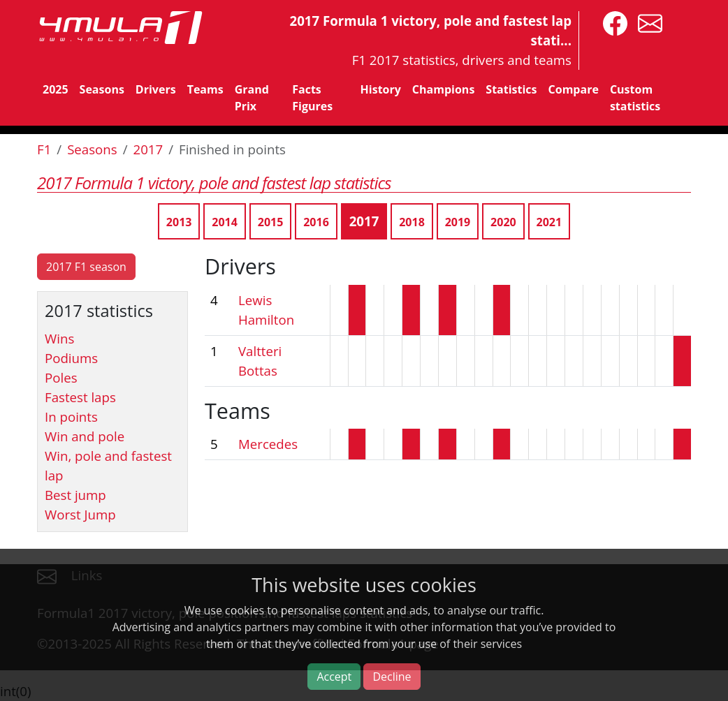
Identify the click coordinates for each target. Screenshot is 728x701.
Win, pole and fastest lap (108, 465)
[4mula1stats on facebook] (612, 22)
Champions (443, 89)
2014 (225, 222)
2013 (179, 222)
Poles (61, 377)
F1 (44, 149)
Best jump (75, 495)
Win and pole (85, 436)
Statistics (511, 89)
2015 (271, 222)
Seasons (102, 89)
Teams (205, 89)
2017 (148, 149)
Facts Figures (312, 98)
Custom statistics (635, 98)
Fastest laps (80, 397)
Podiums (71, 358)
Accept (334, 677)
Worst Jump (80, 514)
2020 (503, 222)
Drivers (156, 89)
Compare (574, 89)
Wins (59, 338)
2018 (412, 222)
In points (71, 416)
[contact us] (647, 22)
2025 (56, 89)
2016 (316, 222)
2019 (458, 222)
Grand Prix (252, 98)
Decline (392, 677)
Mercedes (268, 444)
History (381, 89)
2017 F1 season (86, 267)
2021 (549, 222)
